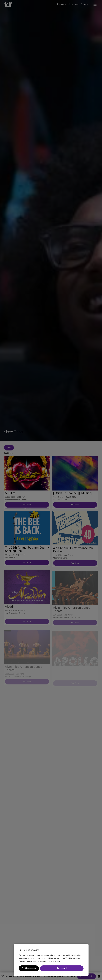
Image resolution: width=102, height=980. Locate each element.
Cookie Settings (29, 968)
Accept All (62, 968)
